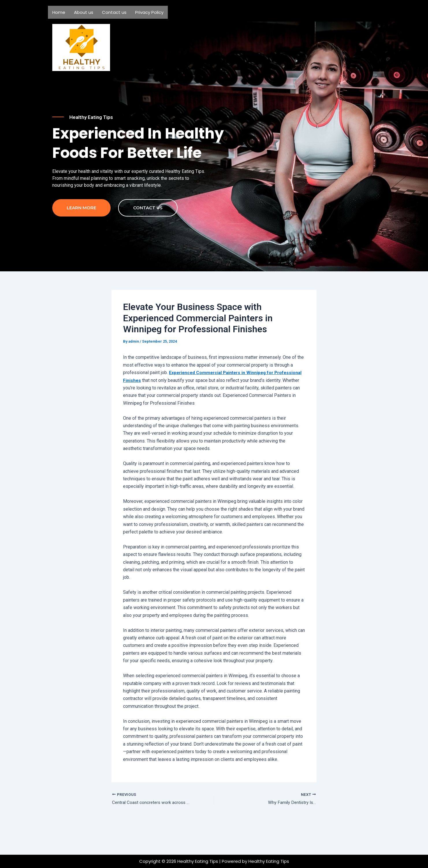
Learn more (81, 235)
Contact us (114, 12)
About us (84, 12)
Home (59, 12)
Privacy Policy (149, 12)
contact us (148, 235)
